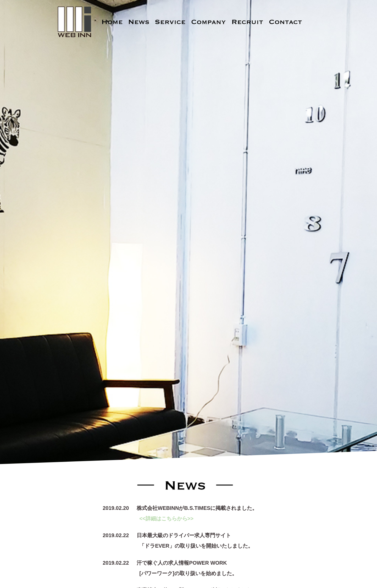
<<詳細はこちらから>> (166, 519)
